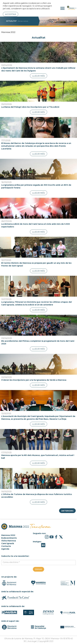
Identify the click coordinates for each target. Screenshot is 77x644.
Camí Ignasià (8, 543)
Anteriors (67, 511)
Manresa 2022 (8, 32)
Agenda (5, 549)
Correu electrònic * (11, 562)
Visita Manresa (9, 541)
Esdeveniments (9, 538)
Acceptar (11, 14)
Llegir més (39, 76)
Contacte (6, 546)
